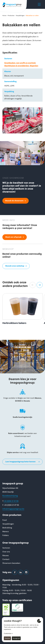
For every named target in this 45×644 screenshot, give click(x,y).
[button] (33, 285)
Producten (11, 16)
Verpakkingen (20, 16)
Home (4, 16)
